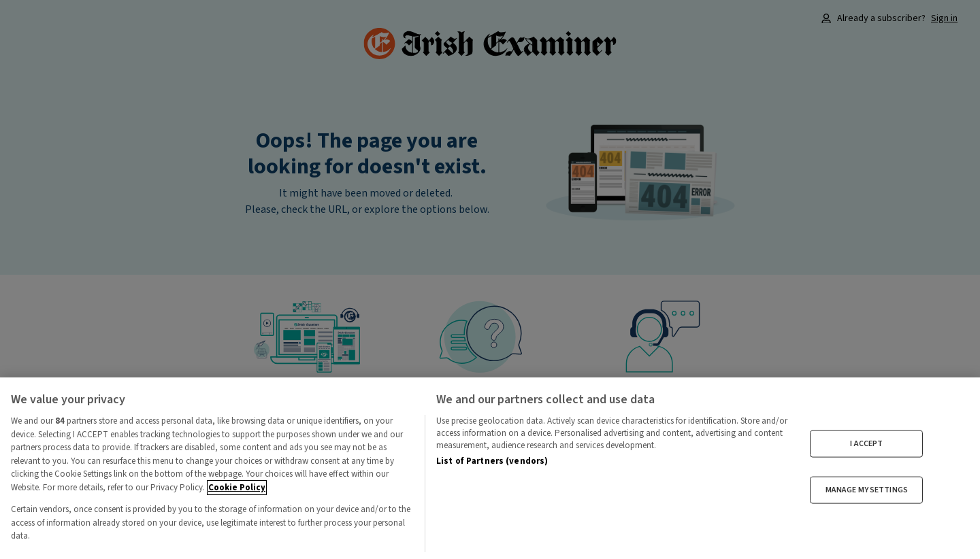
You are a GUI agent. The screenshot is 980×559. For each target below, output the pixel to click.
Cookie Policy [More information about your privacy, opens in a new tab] (237, 488)
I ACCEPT (866, 443)
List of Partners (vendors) (492, 461)
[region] (490, 468)
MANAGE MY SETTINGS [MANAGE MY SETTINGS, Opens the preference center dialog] (867, 490)
